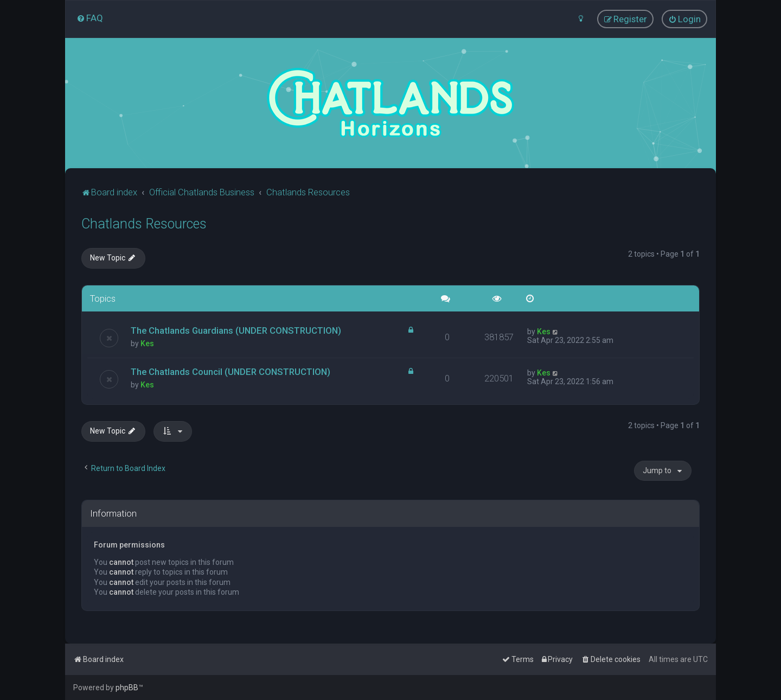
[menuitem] (90, 18)
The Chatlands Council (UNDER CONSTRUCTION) (231, 372)
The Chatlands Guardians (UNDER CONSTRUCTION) (236, 330)
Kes (147, 343)
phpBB (127, 688)
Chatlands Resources (144, 224)
